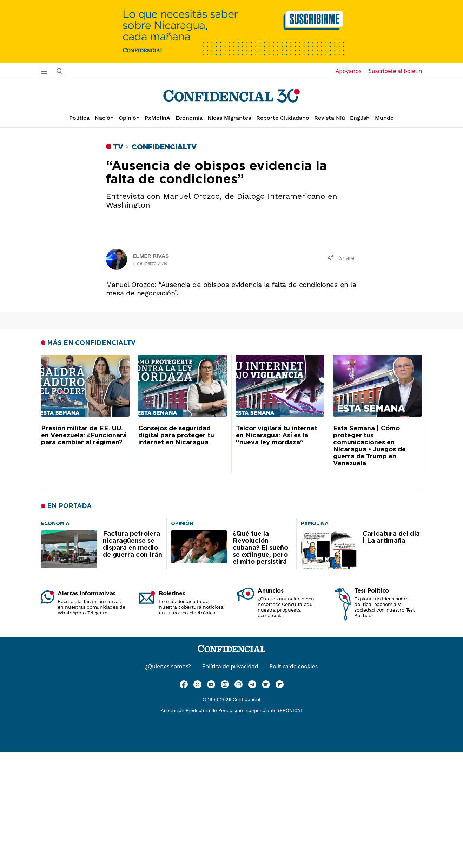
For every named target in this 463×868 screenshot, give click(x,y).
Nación (104, 118)
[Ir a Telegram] (252, 685)
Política (79, 118)
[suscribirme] (231, 31)
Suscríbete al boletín (395, 71)
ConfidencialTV (164, 147)
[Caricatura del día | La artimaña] (315, 523)
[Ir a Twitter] (197, 685)
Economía (189, 118)
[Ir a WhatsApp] (239, 685)
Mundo (384, 118)
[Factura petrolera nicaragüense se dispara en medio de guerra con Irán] (55, 523)
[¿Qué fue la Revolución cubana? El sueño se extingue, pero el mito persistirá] (182, 523)
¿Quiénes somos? (168, 666)
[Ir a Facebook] (184, 685)
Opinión (129, 118)
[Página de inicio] (231, 96)
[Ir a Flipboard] (280, 685)
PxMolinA (157, 118)
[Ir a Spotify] (266, 685)
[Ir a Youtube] (211, 685)
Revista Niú (330, 118)
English (360, 118)
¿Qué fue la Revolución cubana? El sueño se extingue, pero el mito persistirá (260, 548)
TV (118, 147)
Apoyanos (351, 71)
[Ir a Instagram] (225, 685)
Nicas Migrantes (229, 118)
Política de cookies (293, 666)
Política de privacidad (230, 666)
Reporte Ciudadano (283, 118)
